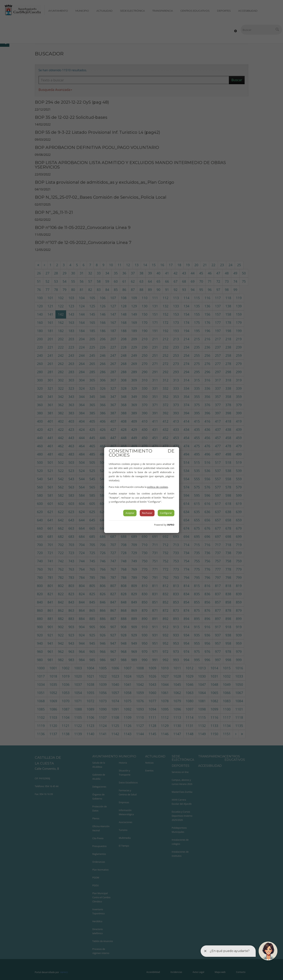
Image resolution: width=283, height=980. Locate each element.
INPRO (171, 525)
